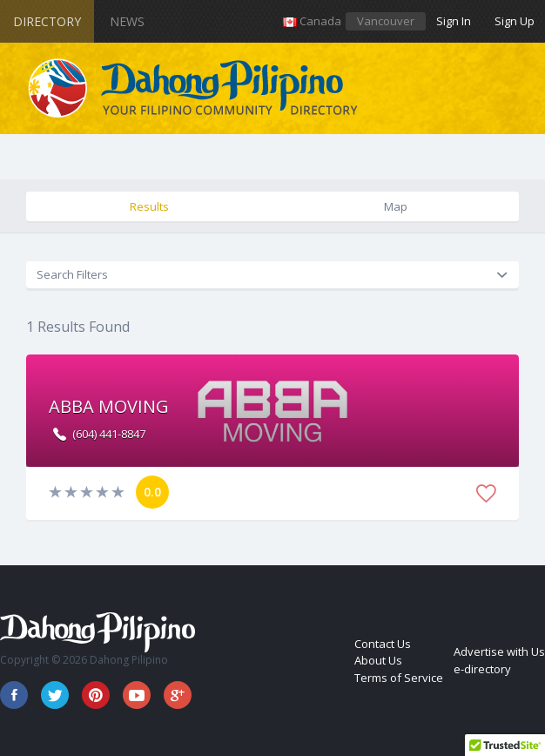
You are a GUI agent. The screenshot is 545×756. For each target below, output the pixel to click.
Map (396, 206)
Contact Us (383, 644)
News (127, 21)
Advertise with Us (499, 651)
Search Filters (72, 274)
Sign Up (515, 21)
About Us (378, 660)
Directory (47, 21)
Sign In (454, 21)
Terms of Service (399, 678)
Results (149, 206)
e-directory (482, 669)
